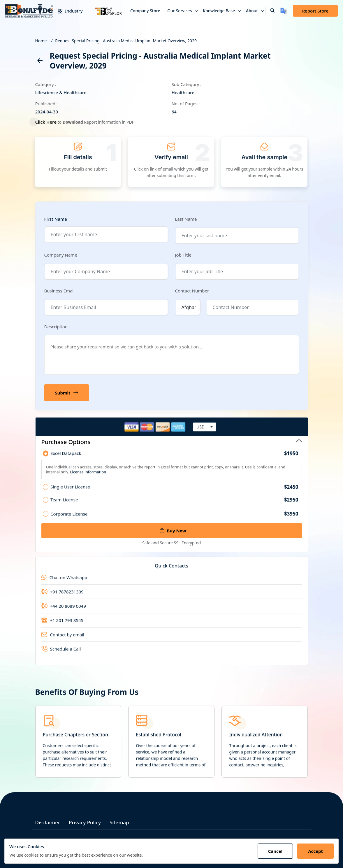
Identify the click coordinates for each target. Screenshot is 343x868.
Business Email (60, 291)
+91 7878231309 (63, 596)
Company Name (61, 255)
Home (41, 41)
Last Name (186, 219)
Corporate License (174, 518)
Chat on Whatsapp (64, 581)
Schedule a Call (61, 653)
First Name (56, 219)
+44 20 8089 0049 (64, 610)
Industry (69, 11)
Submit (67, 393)
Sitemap (119, 822)
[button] (270, 11)
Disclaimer (48, 822)
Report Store (315, 11)
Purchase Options (172, 442)
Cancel (275, 851)
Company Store (145, 11)
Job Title (183, 255)
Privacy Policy (85, 822)
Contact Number (192, 291)
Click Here (49, 122)
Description (56, 327)
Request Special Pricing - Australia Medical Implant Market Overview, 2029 (126, 41)
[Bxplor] (108, 11)
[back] (40, 62)
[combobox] (205, 431)
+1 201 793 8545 (63, 624)
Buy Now (173, 531)
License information (88, 476)
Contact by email (63, 639)
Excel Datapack (174, 457)
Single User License (174, 491)
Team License (174, 504)
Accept (315, 851)
